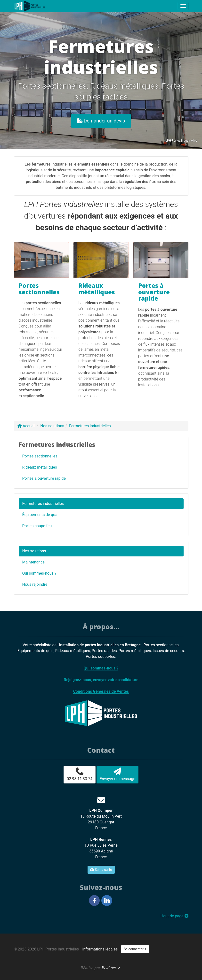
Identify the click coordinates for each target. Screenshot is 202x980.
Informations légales (100, 949)
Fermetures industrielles (43, 504)
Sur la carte (101, 870)
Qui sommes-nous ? (39, 573)
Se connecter (135, 949)
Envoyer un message (117, 774)
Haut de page (174, 916)
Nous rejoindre (35, 584)
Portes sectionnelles (39, 289)
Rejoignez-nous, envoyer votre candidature (101, 680)
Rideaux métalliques (97, 289)
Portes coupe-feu (37, 526)
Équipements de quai (40, 515)
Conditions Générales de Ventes (101, 691)
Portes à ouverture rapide (154, 292)
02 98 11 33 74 (80, 774)
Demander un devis (101, 121)
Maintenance (33, 562)
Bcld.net (109, 968)
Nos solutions (34, 551)
